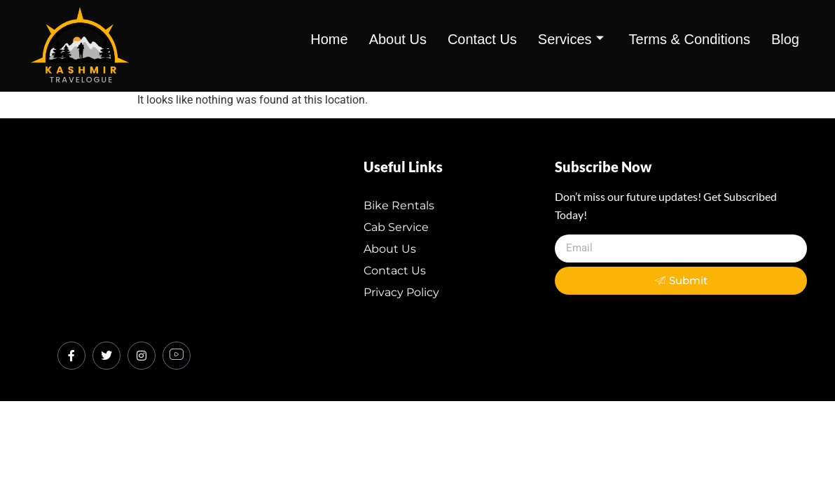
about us (398, 39)
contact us (482, 39)
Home (329, 39)
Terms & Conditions (690, 39)
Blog (785, 39)
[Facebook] (71, 356)
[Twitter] (106, 356)
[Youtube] (177, 356)
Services (571, 39)
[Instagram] (142, 356)
